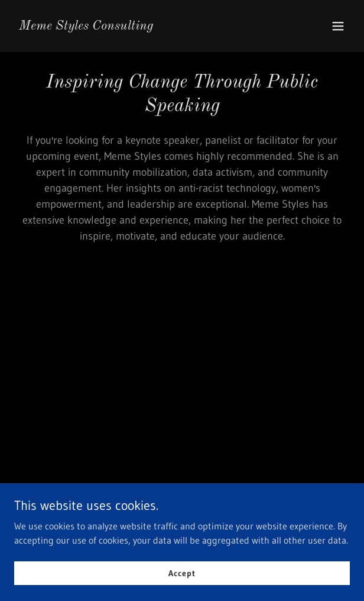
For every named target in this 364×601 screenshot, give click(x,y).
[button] (338, 26)
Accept (182, 581)
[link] (86, 26)
